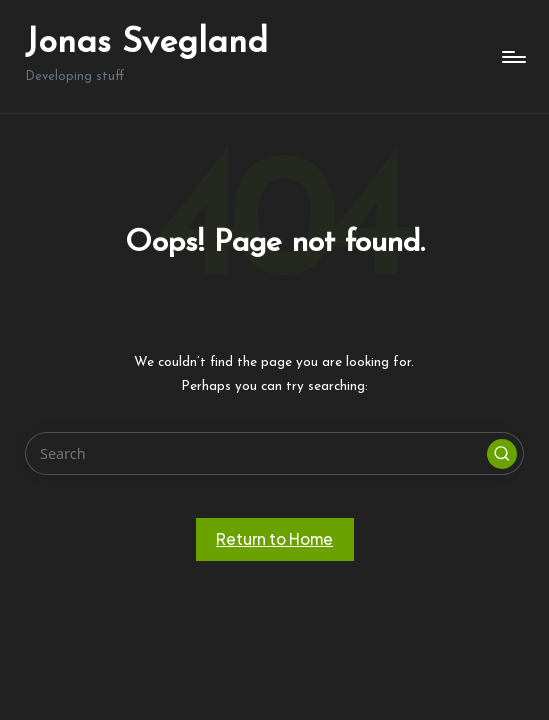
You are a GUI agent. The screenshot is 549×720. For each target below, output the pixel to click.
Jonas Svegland (146, 43)
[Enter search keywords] (274, 453)
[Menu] (512, 57)
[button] (502, 454)
